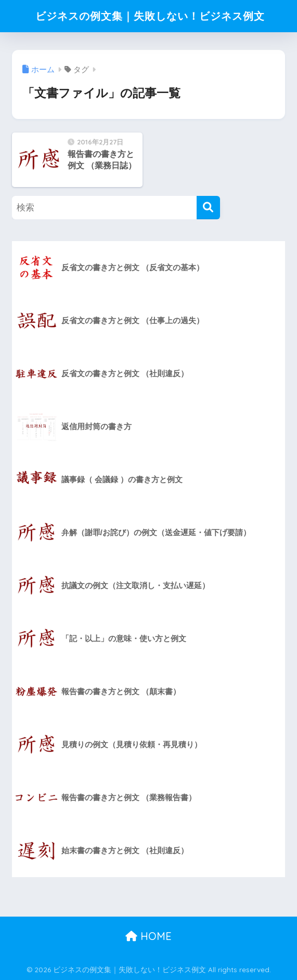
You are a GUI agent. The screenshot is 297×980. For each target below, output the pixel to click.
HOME (148, 936)
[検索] (208, 208)
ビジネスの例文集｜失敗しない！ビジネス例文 (150, 16)
